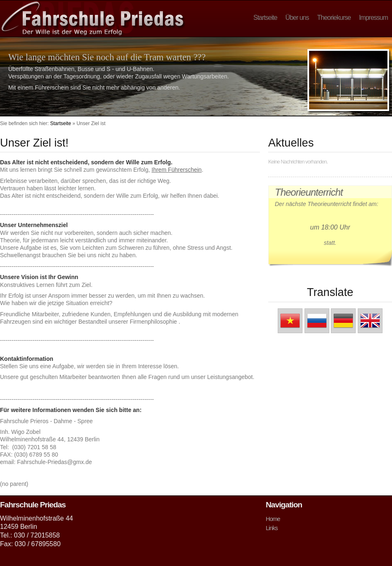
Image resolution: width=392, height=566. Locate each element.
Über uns (297, 18)
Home (273, 519)
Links (272, 528)
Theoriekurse (334, 18)
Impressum (373, 18)
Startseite (265, 18)
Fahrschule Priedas (93, 18)
